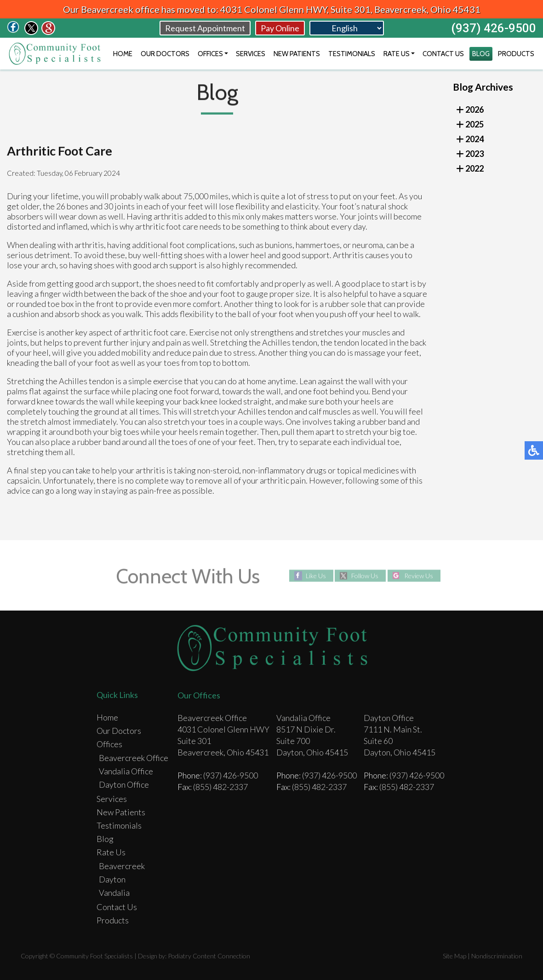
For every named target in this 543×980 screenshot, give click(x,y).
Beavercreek (122, 866)
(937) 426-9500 (494, 28)
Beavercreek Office (134, 758)
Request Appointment (205, 28)
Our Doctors (165, 54)
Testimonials (352, 54)
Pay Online (280, 28)
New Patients (297, 54)
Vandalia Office (126, 771)
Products (516, 54)
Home (123, 54)
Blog (481, 54)
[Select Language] (347, 28)
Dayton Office (124, 784)
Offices (210, 54)
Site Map (454, 956)
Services (251, 54)
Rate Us (397, 54)
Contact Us (443, 54)
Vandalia (114, 893)
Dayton (112, 879)
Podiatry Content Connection (209, 956)
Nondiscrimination (497, 956)
